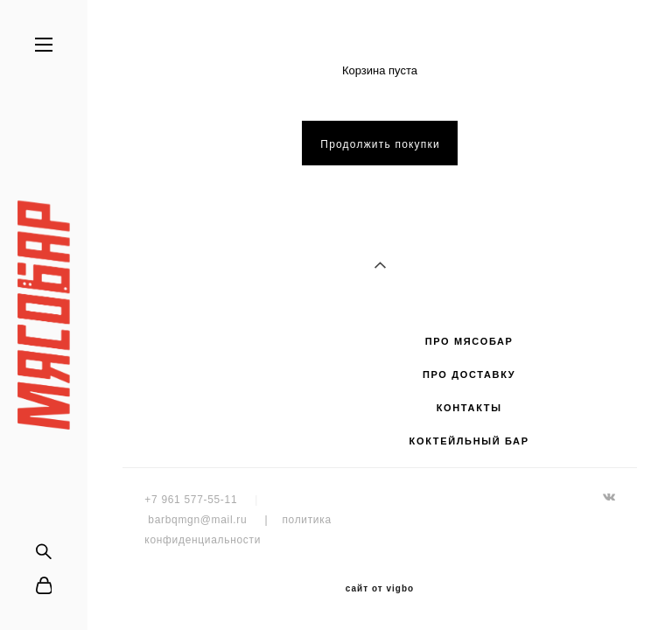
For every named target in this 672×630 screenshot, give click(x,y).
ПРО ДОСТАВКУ (469, 374)
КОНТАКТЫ (469, 408)
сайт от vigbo (380, 589)
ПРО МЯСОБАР (469, 341)
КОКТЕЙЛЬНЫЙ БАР (469, 441)
